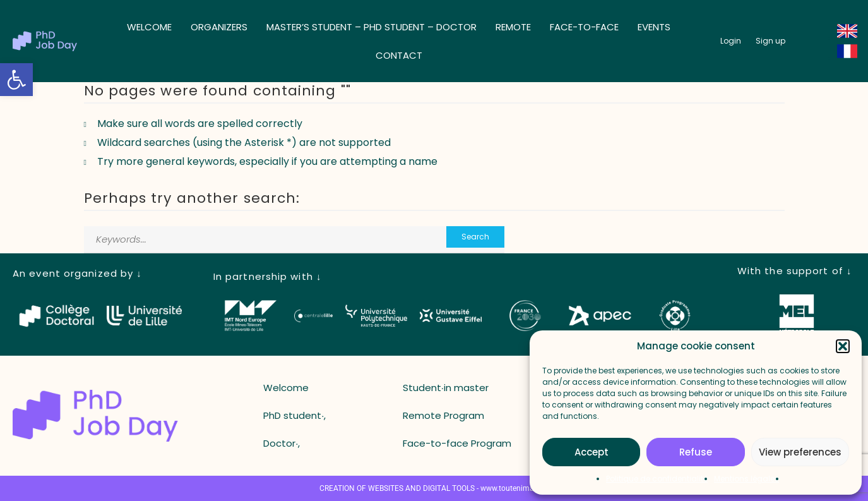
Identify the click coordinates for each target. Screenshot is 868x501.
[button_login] (731, 41)
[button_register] (770, 41)
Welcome (149, 27)
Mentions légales (746, 479)
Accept (592, 452)
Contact (399, 55)
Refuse (696, 452)
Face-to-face (584, 27)
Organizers (219, 27)
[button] (16, 80)
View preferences (800, 452)
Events (654, 27)
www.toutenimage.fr (515, 488)
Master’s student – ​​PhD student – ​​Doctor (372, 27)
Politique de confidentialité (657, 479)
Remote (513, 27)
